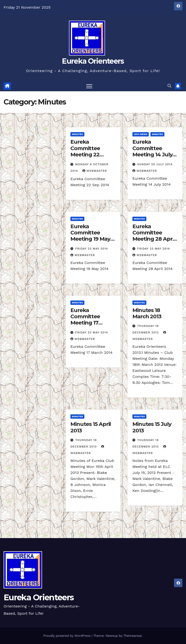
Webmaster (95, 171)
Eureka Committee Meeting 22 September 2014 (92, 151)
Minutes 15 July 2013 (152, 427)
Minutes (77, 134)
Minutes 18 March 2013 (147, 313)
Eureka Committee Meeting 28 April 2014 (154, 236)
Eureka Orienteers (93, 61)
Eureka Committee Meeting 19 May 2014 (90, 236)
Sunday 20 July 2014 (155, 164)
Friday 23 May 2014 (92, 249)
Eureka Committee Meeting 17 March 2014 (85, 320)
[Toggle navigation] (89, 86)
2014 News (141, 134)
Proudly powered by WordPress (67, 636)
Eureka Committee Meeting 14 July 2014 (152, 151)
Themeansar (133, 636)
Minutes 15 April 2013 (91, 427)
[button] (169, 86)
